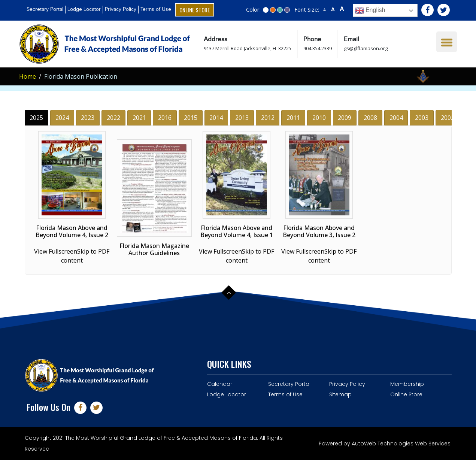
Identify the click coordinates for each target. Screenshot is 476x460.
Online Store (195, 10)
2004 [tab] (396, 118)
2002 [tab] (448, 118)
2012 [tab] (268, 118)
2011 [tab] (293, 118)
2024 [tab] (62, 118)
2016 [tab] (165, 118)
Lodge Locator (84, 9)
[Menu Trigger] (447, 42)
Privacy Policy (121, 9)
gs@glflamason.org (366, 48)
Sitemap (340, 394)
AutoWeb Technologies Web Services (401, 444)
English (370, 10)
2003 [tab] (422, 118)
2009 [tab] (345, 118)
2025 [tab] (36, 118)
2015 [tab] (191, 118)
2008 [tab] (370, 118)
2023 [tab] (88, 118)
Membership (407, 384)
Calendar (220, 384)
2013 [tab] (242, 118)
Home (28, 76)
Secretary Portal (45, 9)
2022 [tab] (113, 118)
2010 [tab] (319, 118)
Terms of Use (156, 9)
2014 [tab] (216, 118)
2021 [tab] (139, 118)
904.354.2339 (318, 48)
